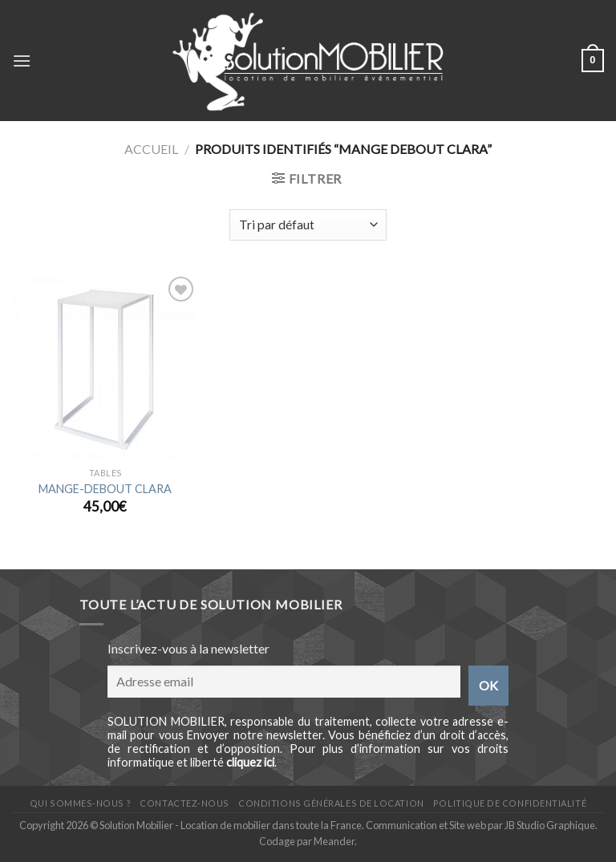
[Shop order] (308, 225)
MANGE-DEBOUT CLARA (105, 489)
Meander (334, 841)
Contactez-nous (184, 803)
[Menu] (22, 61)
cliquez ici (250, 762)
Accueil (151, 149)
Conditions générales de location (331, 803)
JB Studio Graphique (550, 825)
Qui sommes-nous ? (80, 803)
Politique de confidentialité (510, 803)
